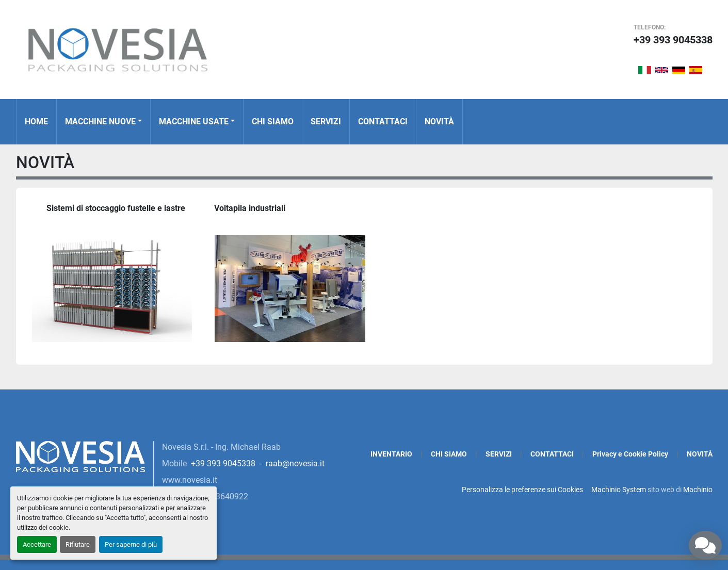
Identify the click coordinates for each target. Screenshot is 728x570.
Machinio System (619, 490)
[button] (103, 122)
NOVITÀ (439, 121)
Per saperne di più (131, 544)
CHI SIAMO (273, 121)
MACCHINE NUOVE (100, 121)
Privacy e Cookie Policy (630, 454)
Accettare (37, 544)
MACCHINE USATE (194, 121)
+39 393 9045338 (673, 40)
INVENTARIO (391, 454)
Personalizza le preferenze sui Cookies (522, 490)
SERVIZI (326, 121)
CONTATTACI (383, 121)
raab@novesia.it (295, 463)
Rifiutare (78, 544)
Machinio (698, 490)
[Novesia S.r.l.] (80, 456)
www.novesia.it (190, 480)
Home (36, 121)
